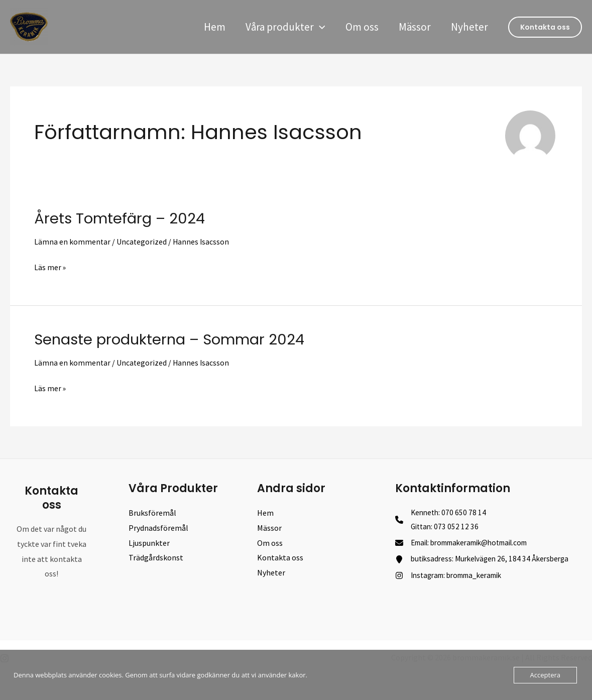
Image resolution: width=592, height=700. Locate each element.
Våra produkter (282, 27)
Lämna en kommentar (73, 242)
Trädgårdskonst (156, 557)
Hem (210, 27)
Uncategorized (142, 242)
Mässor (413, 27)
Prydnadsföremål (158, 527)
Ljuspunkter (149, 542)
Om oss (360, 27)
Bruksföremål (152, 512)
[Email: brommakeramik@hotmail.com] (469, 544)
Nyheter (469, 27)
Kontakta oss (280, 557)
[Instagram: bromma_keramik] (454, 578)
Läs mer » (50, 267)
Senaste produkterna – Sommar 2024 (174, 339)
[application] (316, 27)
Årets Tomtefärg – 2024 (122, 218)
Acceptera (545, 675)
